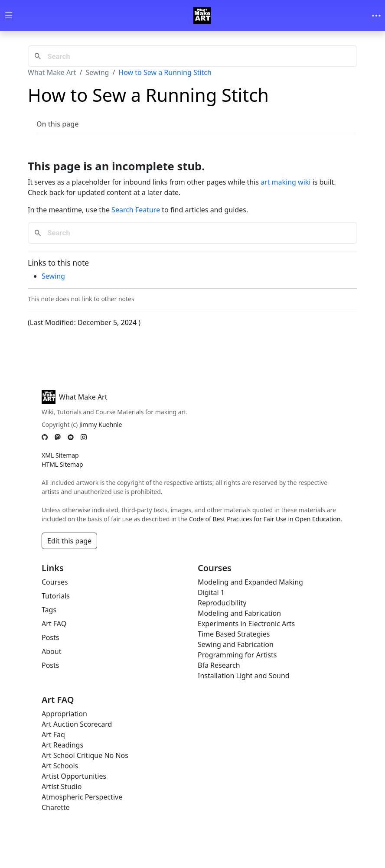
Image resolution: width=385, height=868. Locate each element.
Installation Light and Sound (244, 676)
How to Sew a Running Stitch (165, 72)
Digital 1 (211, 592)
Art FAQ (54, 624)
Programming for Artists (237, 655)
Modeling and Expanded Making (250, 582)
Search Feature (136, 210)
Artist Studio (62, 787)
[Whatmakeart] (202, 16)
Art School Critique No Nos (85, 755)
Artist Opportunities (74, 776)
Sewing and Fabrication (236, 644)
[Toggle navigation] (376, 16)
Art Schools (60, 766)
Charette (56, 807)
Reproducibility (222, 603)
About (51, 651)
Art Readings (62, 745)
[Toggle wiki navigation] (9, 16)
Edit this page (69, 541)
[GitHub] (45, 437)
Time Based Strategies (234, 634)
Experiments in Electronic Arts (246, 624)
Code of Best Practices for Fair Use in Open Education (265, 519)
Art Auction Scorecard (77, 724)
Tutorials (56, 596)
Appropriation (64, 714)
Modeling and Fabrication (239, 613)
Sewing (97, 72)
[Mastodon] (58, 437)
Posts (50, 637)
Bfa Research (219, 665)
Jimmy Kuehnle (101, 424)
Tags (49, 610)
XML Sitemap (60, 455)
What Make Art (52, 72)
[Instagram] (84, 437)
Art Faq (53, 735)
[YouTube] (71, 437)
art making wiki (285, 182)
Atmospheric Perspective (82, 797)
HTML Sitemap (62, 464)
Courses (55, 582)
